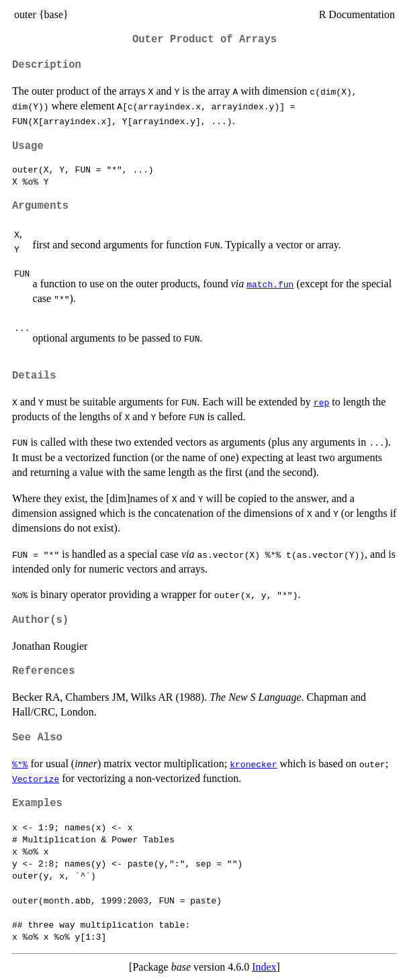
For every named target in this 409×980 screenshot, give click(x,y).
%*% (20, 764)
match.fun (270, 284)
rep (321, 402)
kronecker (253, 764)
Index (264, 967)
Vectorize (36, 779)
